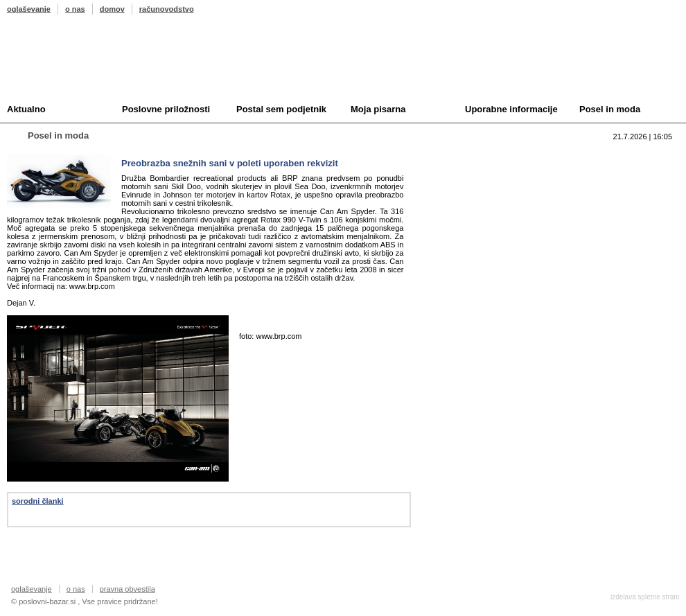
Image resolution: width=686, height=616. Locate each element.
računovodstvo (167, 9)
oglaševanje (29, 9)
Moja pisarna (378, 109)
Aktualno (26, 109)
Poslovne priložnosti (166, 109)
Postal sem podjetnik (281, 109)
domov (112, 9)
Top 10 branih (477, 156)
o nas (75, 9)
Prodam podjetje (484, 178)
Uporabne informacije (511, 109)
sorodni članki (38, 501)
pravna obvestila (127, 589)
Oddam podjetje (482, 221)
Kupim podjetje (481, 199)
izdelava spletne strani (645, 597)
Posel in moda (610, 109)
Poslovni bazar (88, 64)
